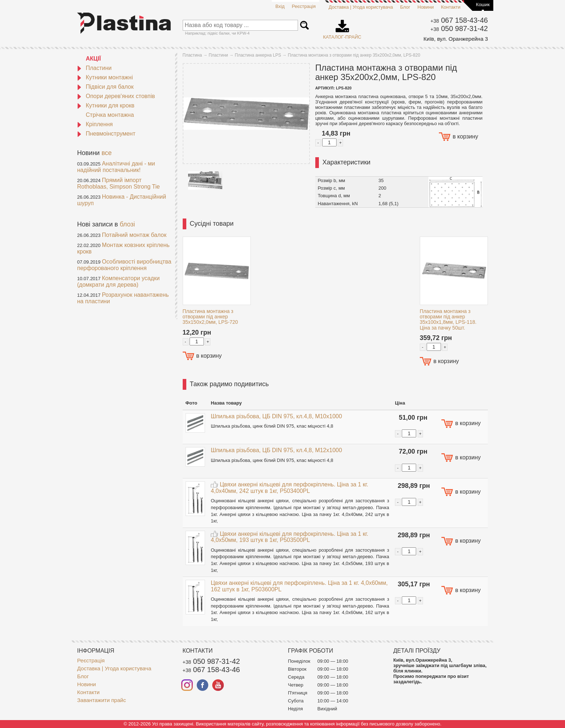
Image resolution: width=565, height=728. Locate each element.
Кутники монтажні (105, 77)
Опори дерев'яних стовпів (116, 96)
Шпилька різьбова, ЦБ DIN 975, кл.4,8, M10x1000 (276, 416)
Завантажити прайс (101, 700)
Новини (426, 7)
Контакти (451, 7)
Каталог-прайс (342, 27)
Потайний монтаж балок (134, 235)
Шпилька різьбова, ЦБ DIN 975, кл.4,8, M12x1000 (276, 450)
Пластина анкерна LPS (258, 55)
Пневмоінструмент (106, 134)
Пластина (192, 55)
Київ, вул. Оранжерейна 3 (456, 39)
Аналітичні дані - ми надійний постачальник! (116, 167)
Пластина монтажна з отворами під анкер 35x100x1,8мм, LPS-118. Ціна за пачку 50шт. (448, 319)
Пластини (94, 68)
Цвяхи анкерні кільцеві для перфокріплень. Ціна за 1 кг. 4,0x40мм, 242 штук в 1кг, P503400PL (290, 488)
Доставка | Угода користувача (361, 7)
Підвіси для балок (105, 87)
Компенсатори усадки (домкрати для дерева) (118, 281)
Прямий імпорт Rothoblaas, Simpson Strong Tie (118, 183)
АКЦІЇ (93, 59)
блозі (127, 224)
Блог (405, 7)
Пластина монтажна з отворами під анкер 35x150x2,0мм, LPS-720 (210, 317)
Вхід (280, 6)
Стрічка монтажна (110, 115)
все (107, 153)
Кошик (483, 5)
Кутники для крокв (106, 105)
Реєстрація (304, 6)
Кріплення (95, 124)
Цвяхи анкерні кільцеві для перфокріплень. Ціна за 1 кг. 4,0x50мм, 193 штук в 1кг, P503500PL (290, 537)
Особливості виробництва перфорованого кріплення (124, 265)
